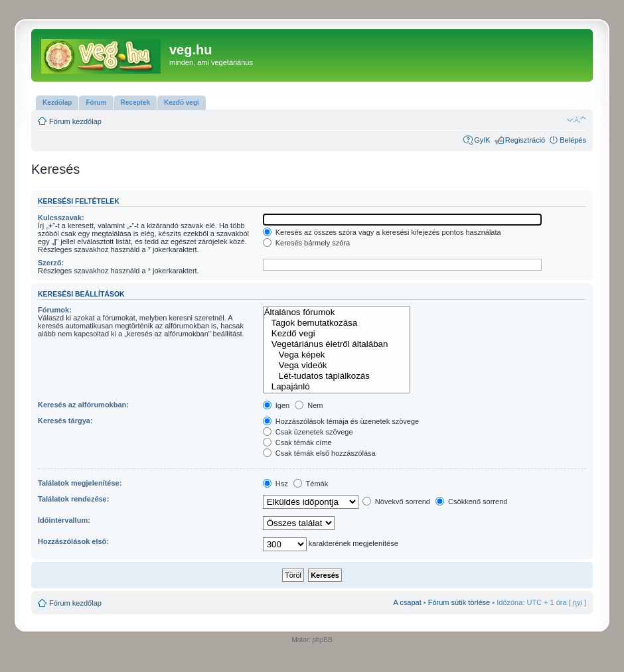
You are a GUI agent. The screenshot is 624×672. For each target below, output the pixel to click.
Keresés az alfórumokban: (83, 405)
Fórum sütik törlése (459, 602)
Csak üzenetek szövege (308, 432)
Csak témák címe (297, 442)
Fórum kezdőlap (75, 121)
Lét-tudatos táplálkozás (337, 376)
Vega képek (337, 355)
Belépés (573, 140)
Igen (276, 405)
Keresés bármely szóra (307, 243)
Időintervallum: (64, 520)
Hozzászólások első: (73, 541)
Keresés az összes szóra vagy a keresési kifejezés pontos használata (382, 232)
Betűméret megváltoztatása (577, 119)
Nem (309, 405)
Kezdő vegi (337, 334)
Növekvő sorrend (396, 502)
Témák (311, 484)
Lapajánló (337, 387)
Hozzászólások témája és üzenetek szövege (341, 421)
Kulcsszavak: (61, 218)
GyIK (482, 140)
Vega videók (337, 366)
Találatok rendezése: (73, 499)
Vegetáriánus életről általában (337, 344)
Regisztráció (525, 140)
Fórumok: (55, 310)
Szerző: (51, 263)
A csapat (408, 602)
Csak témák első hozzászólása (319, 453)
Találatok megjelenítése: (80, 483)
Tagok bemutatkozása (337, 323)
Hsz (275, 484)
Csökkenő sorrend (471, 502)
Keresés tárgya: (65, 421)
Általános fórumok (337, 312)
